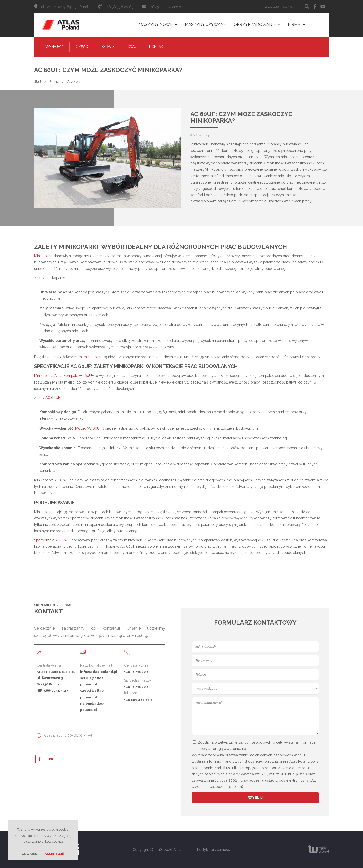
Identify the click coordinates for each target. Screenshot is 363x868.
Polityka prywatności (214, 850)
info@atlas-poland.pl (166, 7)
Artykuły (74, 81)
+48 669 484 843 (138, 700)
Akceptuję (54, 854)
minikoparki (93, 357)
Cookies (29, 854)
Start (38, 81)
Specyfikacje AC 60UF (52, 540)
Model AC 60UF (88, 428)
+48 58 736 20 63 (137, 672)
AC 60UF (53, 398)
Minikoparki (43, 256)
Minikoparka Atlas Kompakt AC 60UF (64, 376)
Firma (54, 81)
